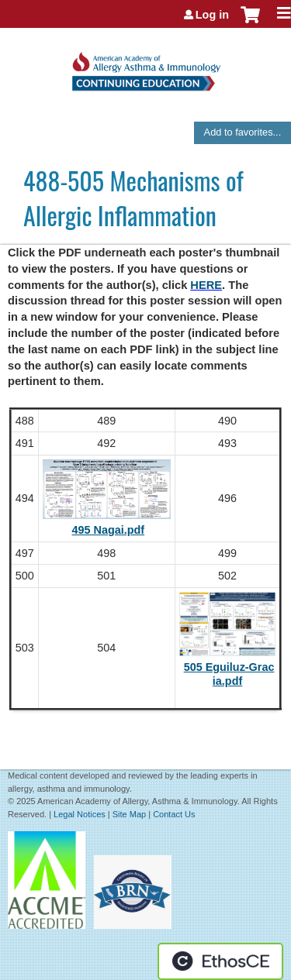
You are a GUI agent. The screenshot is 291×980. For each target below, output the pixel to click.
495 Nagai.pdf (109, 530)
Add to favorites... (243, 132)
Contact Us (174, 814)
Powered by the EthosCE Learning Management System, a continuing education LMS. (220, 961)
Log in (212, 15)
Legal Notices (80, 814)
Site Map (129, 814)
